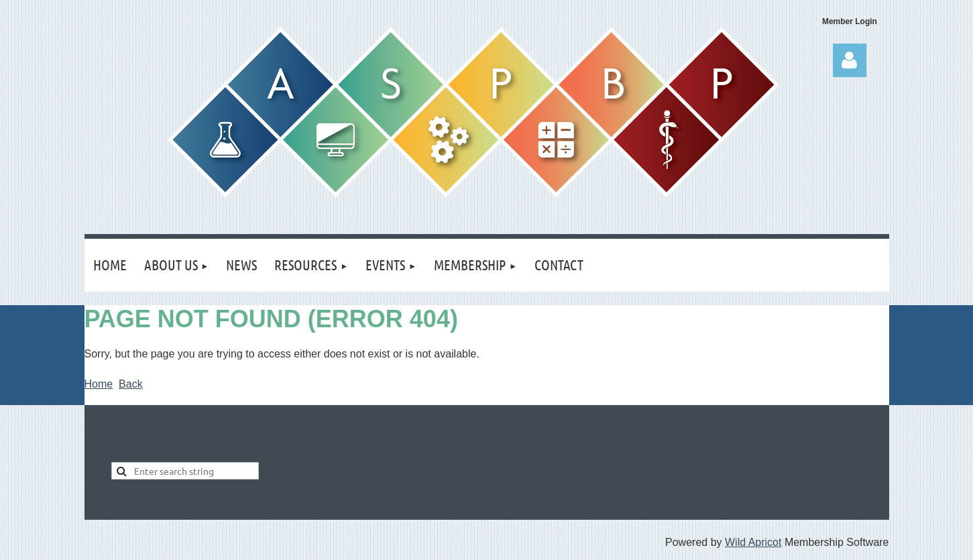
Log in (850, 60)
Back (131, 384)
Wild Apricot (753, 542)
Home (99, 384)
